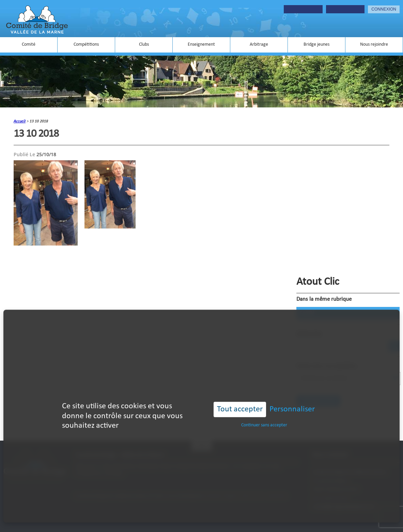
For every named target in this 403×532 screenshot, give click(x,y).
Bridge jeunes (316, 45)
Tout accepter (240, 400)
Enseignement (201, 45)
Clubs (144, 45)
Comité (29, 45)
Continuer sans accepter (264, 416)
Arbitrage (259, 45)
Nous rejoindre (374, 45)
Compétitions (86, 45)
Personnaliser (292, 400)
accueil (20, 121)
